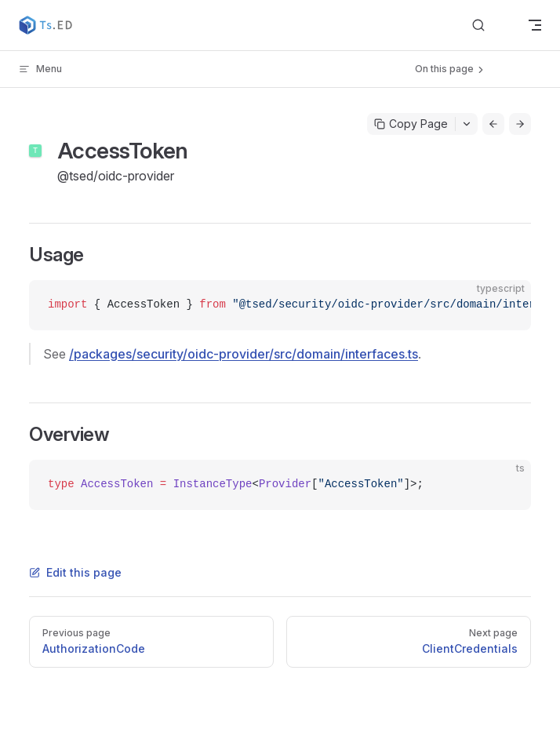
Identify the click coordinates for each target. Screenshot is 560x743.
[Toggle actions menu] (467, 124)
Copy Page (411, 124)
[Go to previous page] (493, 124)
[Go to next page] (520, 124)
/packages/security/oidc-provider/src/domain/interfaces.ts (244, 354)
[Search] (491, 25)
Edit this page (75, 572)
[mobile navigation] (535, 25)
